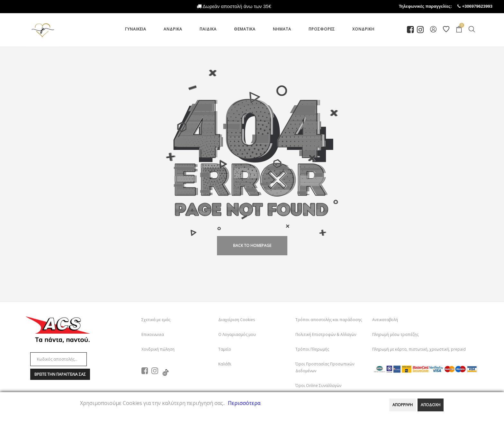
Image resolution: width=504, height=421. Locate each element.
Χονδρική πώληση (158, 349)
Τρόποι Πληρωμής (312, 349)
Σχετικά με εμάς (156, 320)
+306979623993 (483, 6)
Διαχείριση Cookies (237, 320)
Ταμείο (225, 349)
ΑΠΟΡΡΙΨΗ (403, 405)
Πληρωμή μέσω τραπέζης (395, 334)
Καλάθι (225, 364)
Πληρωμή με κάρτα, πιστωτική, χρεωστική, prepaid (419, 349)
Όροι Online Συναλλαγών (318, 386)
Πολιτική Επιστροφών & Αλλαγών (326, 334)
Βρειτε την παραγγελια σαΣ (60, 374)
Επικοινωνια (153, 334)
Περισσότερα (244, 403)
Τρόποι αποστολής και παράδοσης (329, 320)
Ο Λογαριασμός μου (237, 334)
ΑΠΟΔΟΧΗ (431, 405)
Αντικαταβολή (385, 320)
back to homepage (252, 246)
